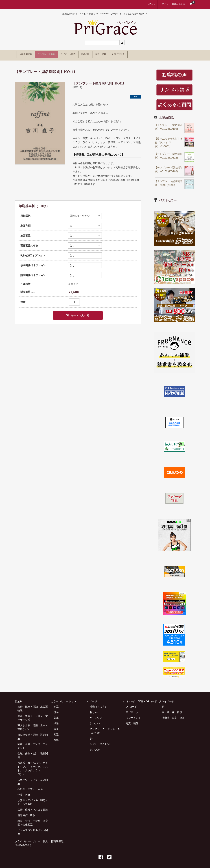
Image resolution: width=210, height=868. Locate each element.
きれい (93, 736)
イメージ (92, 699)
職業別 (19, 699)
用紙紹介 (116, 54)
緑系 (56, 721)
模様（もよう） (99, 704)
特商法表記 (57, 839)
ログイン (164, 4)
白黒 (56, 738)
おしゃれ (95, 710)
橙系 (56, 710)
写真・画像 (132, 721)
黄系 (56, 715)
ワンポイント (133, 715)
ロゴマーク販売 (90, 54)
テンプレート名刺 (58, 54)
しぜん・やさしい (100, 741)
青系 (56, 726)
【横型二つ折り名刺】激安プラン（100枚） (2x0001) (169, 140)
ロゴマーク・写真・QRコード (140, 699)
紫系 (56, 732)
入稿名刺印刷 (29, 54)
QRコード (131, 704)
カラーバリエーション (64, 699)
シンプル (95, 747)
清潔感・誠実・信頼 (173, 715)
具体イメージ (167, 699)
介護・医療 (24, 792)
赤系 (56, 704)
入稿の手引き (165, 54)
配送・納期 (139, 54)
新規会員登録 (178, 4)
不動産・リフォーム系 (30, 787)
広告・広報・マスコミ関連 (33, 807)
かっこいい (96, 715)
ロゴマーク (132, 710)
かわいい (95, 721)
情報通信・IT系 (26, 813)
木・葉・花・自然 (172, 710)
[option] (40, 121)
